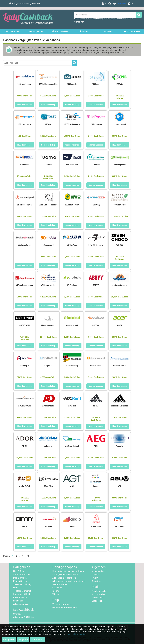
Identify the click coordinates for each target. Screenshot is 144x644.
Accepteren (9, 640)
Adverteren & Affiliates (24, 617)
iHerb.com (110, 19)
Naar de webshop (24, 105)
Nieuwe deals (98, 598)
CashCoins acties (12, 31)
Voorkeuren (37, 640)
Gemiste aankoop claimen (65, 607)
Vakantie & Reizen (22, 575)
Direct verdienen (60, 584)
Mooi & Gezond (20, 581)
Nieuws (56, 591)
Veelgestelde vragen (62, 604)
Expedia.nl (83, 19)
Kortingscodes (98, 594)
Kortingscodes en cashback (65, 575)
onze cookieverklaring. (76, 634)
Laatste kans (98, 601)
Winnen (56, 594)
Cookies (95, 575)
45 (28, 556)
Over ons (17, 614)
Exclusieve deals (132, 31)
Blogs (108, 31)
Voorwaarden (98, 571)
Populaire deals (99, 591)
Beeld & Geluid (20, 597)
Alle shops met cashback (64, 578)
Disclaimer (97, 581)
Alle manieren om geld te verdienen (69, 581)
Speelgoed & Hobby (22, 584)
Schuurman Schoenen (125, 19)
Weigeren (23, 640)
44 (23, 556)
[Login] (112, 4)
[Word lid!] (122, 4)
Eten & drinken (20, 578)
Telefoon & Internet (22, 591)
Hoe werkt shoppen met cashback (68, 571)
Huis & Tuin (19, 571)
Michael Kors (79, 22)
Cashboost (58, 588)
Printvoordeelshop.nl (97, 19)
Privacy (95, 578)
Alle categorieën (21, 604)
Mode (16, 588)
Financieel (18, 601)
